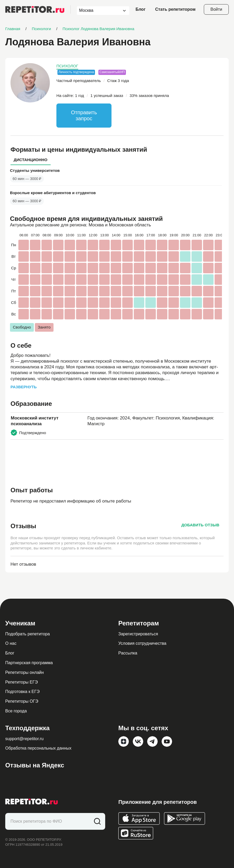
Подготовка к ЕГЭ (22, 692)
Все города (16, 711)
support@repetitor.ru (24, 739)
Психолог (67, 66)
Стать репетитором (175, 9)
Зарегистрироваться (138, 634)
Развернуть (24, 387)
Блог (141, 9)
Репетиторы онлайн (25, 672)
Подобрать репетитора (28, 634)
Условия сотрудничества (142, 643)
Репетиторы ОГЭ (22, 701)
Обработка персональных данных (38, 748)
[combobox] (98, 11)
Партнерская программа (29, 663)
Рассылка (128, 653)
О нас (11, 643)
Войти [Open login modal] (216, 9)
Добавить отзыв (200, 525)
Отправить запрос (84, 115)
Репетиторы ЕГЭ (22, 682)
